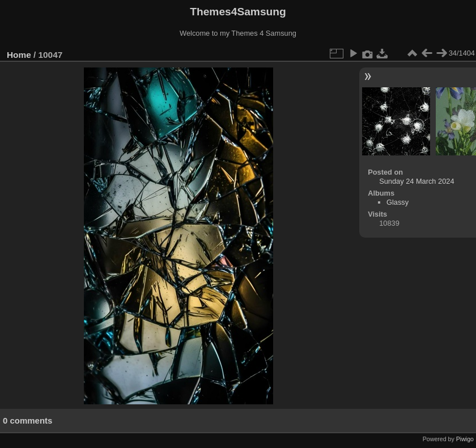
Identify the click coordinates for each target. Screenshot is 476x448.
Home (19, 55)
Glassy (398, 202)
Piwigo (465, 439)
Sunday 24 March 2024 (416, 181)
